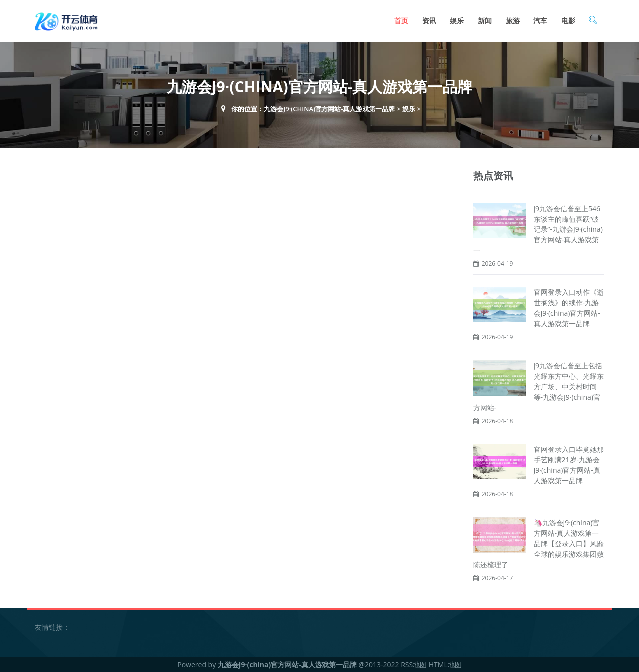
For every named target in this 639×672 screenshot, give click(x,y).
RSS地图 (414, 664)
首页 (401, 21)
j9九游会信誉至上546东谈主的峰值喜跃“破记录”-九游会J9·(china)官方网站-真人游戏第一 (538, 229)
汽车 (540, 21)
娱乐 (457, 21)
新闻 (485, 21)
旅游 (513, 21)
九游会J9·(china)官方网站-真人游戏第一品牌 (329, 109)
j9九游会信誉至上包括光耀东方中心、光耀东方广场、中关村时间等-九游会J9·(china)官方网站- (538, 386)
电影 (568, 21)
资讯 (429, 21)
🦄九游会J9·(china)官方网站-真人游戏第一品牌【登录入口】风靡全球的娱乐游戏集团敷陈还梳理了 (538, 544)
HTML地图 (445, 664)
